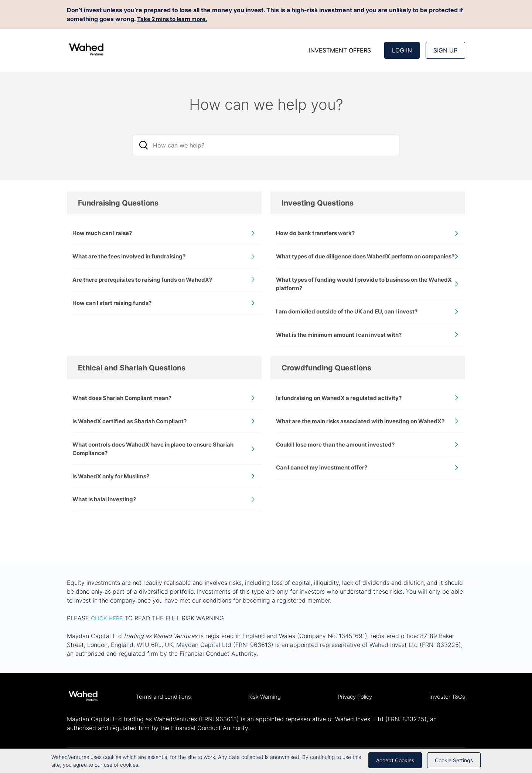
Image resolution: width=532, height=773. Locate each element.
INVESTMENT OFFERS (340, 50)
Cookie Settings (454, 760)
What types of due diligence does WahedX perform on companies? (354, 262)
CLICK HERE (108, 618)
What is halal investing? (106, 516)
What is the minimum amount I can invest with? (344, 347)
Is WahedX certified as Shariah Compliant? (134, 435)
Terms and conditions (166, 697)
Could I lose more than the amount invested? (341, 468)
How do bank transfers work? (319, 234)
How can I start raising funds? (115, 306)
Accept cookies (395, 760)
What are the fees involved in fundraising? (134, 258)
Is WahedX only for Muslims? (114, 492)
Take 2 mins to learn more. (176, 19)
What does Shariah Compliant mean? (126, 411)
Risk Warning (265, 697)
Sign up (445, 50)
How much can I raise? (105, 234)
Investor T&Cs (446, 697)
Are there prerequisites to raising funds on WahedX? (149, 282)
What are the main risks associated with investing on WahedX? (352, 440)
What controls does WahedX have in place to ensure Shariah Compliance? (160, 464)
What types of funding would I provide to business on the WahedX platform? (359, 295)
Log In (402, 50)
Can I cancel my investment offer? (325, 492)
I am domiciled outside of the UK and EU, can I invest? (353, 323)
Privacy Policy (355, 697)
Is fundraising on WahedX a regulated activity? (343, 411)
